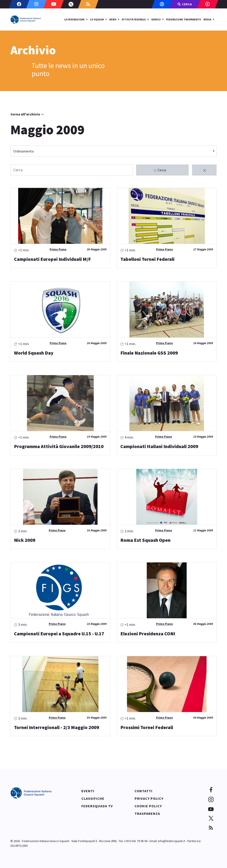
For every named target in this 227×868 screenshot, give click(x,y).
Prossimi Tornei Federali (147, 727)
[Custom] (88, 4)
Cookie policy (148, 806)
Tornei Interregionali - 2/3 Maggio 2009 (57, 727)
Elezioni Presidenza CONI (148, 634)
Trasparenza (147, 813)
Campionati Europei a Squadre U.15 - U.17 (59, 634)
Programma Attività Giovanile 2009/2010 (59, 446)
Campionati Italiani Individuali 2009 (159, 446)
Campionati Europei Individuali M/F (52, 259)
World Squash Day (34, 353)
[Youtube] (54, 4)
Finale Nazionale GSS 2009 (149, 353)
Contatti (144, 791)
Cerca (160, 170)
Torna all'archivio (27, 114)
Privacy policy (149, 798)
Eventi (88, 791)
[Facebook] (19, 4)
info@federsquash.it (171, 841)
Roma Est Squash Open (145, 540)
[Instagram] (36, 4)
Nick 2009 (25, 540)
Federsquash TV (97, 806)
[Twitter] (71, 4)
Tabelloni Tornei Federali (147, 259)
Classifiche (93, 798)
